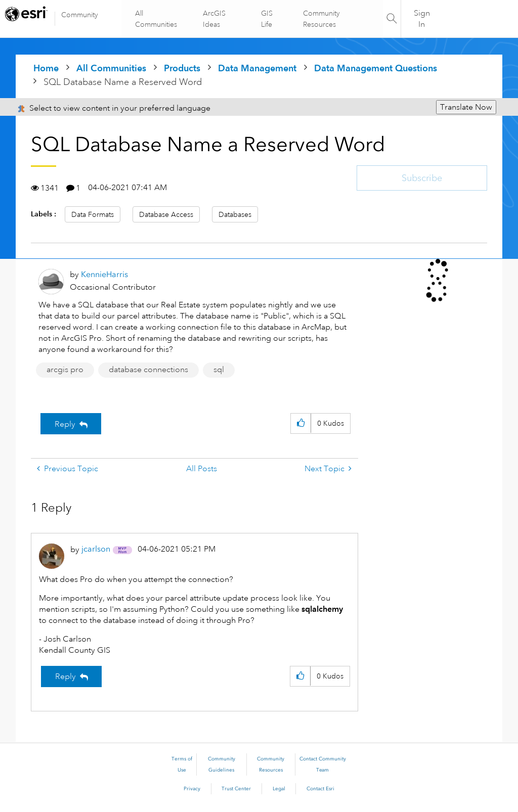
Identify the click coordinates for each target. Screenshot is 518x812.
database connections (148, 370)
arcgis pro (65, 370)
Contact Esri (320, 789)
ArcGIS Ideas (215, 19)
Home (46, 68)
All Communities (157, 19)
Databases (235, 214)
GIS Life (267, 19)
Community (80, 15)
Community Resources (321, 19)
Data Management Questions (376, 68)
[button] (301, 423)
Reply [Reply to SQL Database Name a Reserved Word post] (65, 424)
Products (182, 68)
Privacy (192, 789)
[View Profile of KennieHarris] (104, 274)
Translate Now (466, 107)
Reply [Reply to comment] (66, 676)
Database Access (166, 214)
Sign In (422, 19)
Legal (279, 789)
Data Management (257, 68)
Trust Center (236, 789)
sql (219, 370)
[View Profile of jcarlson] (96, 549)
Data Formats (93, 214)
